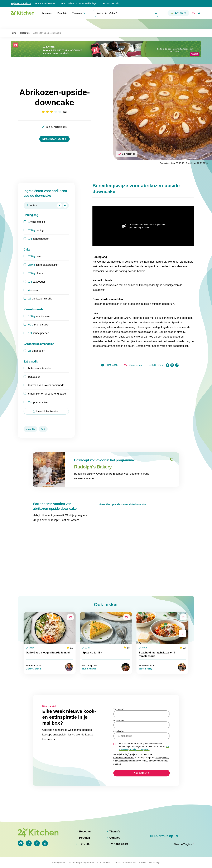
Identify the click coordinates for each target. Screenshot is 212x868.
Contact (115, 838)
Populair (62, 13)
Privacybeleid (162, 748)
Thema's (77, 13)
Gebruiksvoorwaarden (124, 748)
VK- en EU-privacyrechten (151, 751)
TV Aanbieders (119, 844)
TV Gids (84, 844)
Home (14, 23)
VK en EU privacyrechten (81, 862)
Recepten (47, 13)
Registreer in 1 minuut (21, 3)
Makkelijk (30, 419)
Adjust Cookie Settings (150, 862)
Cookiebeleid (123, 751)
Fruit (43, 419)
